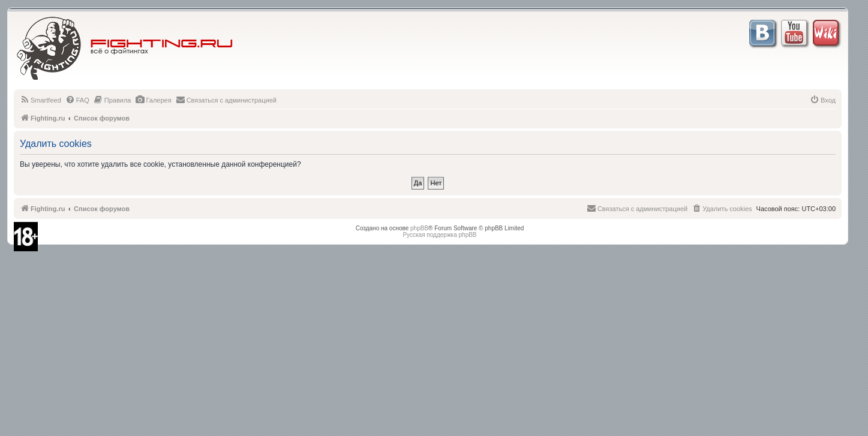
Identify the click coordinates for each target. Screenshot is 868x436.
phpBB (419, 228)
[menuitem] (40, 100)
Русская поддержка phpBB (439, 235)
